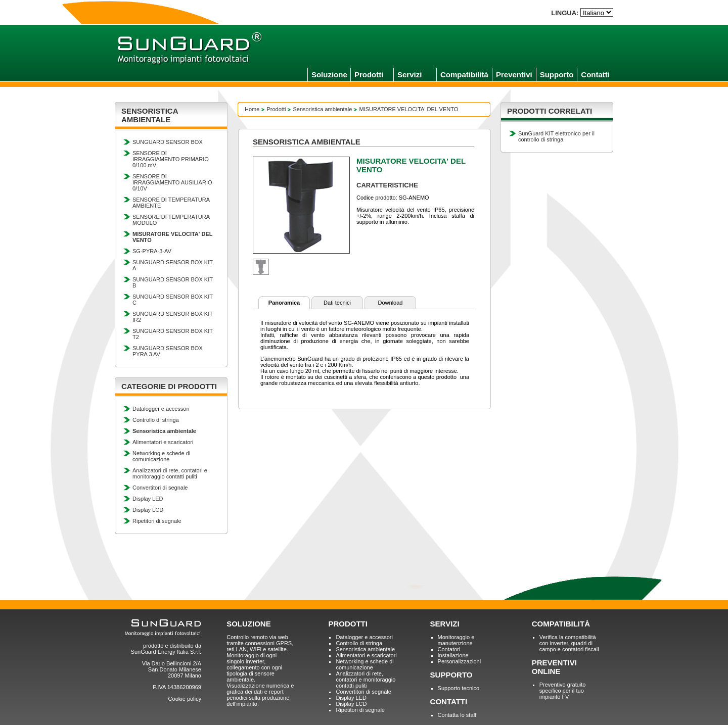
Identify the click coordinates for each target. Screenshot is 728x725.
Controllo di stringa (156, 420)
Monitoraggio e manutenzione (456, 640)
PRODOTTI (348, 624)
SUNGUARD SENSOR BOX (168, 142)
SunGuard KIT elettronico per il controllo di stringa (556, 136)
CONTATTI (449, 702)
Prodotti (369, 75)
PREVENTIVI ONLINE (554, 667)
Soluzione (329, 75)
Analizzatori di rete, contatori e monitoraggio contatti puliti (170, 473)
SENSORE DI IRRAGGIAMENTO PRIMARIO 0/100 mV (171, 159)
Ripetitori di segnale (157, 521)
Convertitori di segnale (160, 488)
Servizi (409, 75)
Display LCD (148, 510)
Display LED (148, 499)
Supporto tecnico (459, 688)
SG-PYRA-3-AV (152, 251)
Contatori (449, 649)
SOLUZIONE (249, 624)
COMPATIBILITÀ (561, 624)
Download (391, 303)
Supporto (557, 75)
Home (252, 109)
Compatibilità (464, 75)
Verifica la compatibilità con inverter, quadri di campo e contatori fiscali (569, 643)
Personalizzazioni (460, 661)
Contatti (595, 75)
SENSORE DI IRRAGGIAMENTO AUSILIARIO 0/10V (172, 182)
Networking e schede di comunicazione (161, 456)
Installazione (453, 655)
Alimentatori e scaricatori (163, 442)
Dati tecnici (337, 303)
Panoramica (284, 303)
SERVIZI (445, 624)
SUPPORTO (451, 675)
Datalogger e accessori (161, 409)
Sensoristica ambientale (323, 109)
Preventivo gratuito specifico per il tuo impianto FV (563, 691)
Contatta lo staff (457, 715)
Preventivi (514, 75)
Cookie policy (185, 699)
